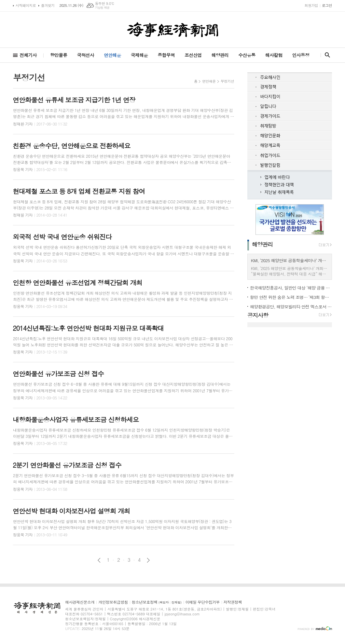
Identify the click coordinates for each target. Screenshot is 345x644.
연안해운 (112, 55)
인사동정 (301, 55)
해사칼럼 (274, 55)
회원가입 (311, 5)
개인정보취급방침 (113, 602)
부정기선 (227, 81)
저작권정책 (233, 602)
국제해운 (139, 55)
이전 (99, 560)
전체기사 (28, 55)
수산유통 (247, 55)
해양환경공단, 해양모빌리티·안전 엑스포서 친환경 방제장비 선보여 (291, 307)
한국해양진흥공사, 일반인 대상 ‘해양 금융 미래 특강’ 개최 (291, 288)
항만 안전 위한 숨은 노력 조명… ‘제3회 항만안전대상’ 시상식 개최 (291, 297)
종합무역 (166, 55)
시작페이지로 (26, 5)
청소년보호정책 (157, 602)
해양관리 (220, 55)
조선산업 (193, 55)
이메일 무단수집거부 (203, 602)
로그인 (327, 5)
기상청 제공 (102, 8)
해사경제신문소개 (80, 602)
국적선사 (85, 55)
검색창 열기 (326, 55)
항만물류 (59, 55)
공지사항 (258, 315)
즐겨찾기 (48, 5)
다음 (148, 560)
